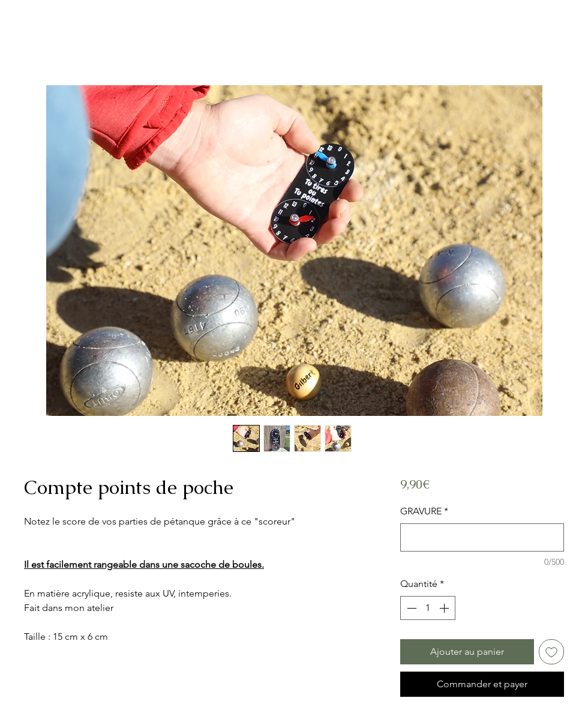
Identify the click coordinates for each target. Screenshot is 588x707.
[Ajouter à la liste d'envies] (551, 652)
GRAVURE (424, 511)
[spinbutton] (428, 608)
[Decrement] (410, 608)
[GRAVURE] (482, 537)
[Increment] (445, 608)
